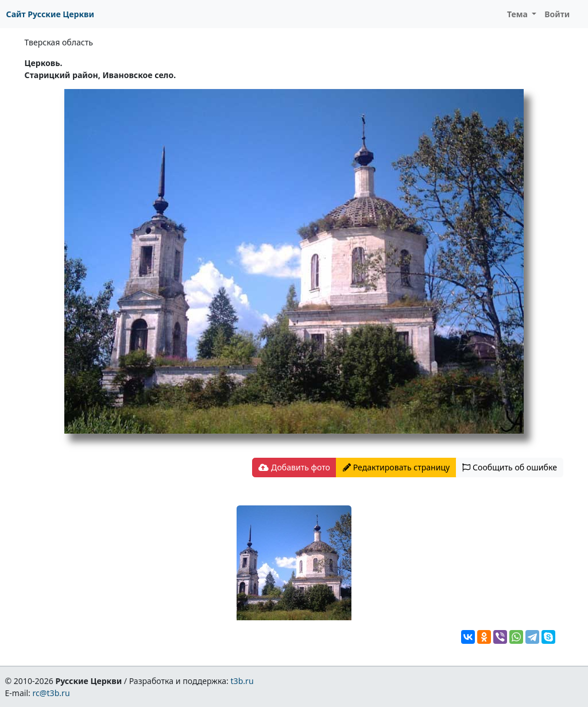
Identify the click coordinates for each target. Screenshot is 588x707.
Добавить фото (294, 467)
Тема (519, 14)
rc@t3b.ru (51, 693)
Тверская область (59, 42)
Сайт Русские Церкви (50, 14)
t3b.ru (242, 681)
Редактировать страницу (396, 467)
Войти (557, 14)
